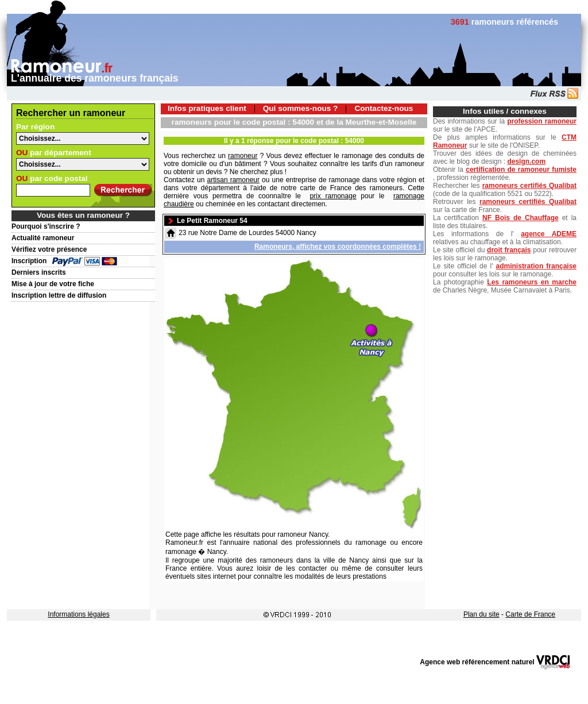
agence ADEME (549, 234)
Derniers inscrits (39, 272)
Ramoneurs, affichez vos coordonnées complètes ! (338, 247)
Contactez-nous (384, 108)
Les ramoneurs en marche (532, 282)
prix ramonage (333, 196)
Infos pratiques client (207, 108)
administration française (536, 266)
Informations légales (78, 614)
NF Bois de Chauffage (521, 218)
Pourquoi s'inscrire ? (46, 226)
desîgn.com (526, 161)
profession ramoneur (542, 121)
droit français (509, 250)
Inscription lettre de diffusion (59, 295)
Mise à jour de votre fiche (53, 284)
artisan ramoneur (233, 180)
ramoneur (243, 156)
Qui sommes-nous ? (301, 108)
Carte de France (530, 614)
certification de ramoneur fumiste (521, 170)
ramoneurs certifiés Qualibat (529, 186)
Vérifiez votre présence (49, 249)
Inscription (29, 261)
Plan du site (481, 614)
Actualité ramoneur (43, 238)
